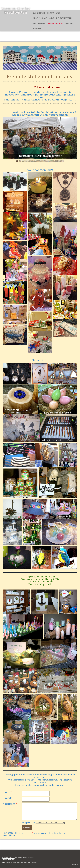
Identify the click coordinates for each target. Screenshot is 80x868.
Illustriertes (53, 13)
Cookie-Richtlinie (23, 857)
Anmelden (75, 865)
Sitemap (31, 857)
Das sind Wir (39, 13)
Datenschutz (13, 857)
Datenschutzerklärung (50, 822)
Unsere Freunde (55, 23)
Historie (69, 23)
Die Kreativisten (64, 18)
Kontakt (37, 29)
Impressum (5, 857)
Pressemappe (39, 23)
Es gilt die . (44, 822)
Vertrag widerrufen (8, 860)
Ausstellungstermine (44, 18)
